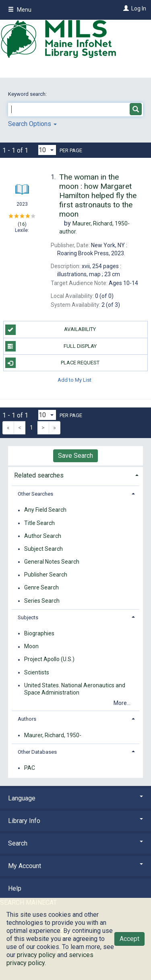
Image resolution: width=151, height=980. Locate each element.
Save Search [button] (75, 456)
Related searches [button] (39, 475)
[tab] (75, 474)
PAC (30, 768)
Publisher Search (46, 575)
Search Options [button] (32, 124)
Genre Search (41, 588)
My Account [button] (75, 866)
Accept (129, 939)
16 (22, 224)
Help (15, 888)
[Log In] (125, 8)
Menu (20, 10)
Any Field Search (45, 510)
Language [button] (75, 798)
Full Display (51, 346)
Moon (31, 647)
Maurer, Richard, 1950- (53, 735)
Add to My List (74, 379)
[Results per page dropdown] (47, 150)
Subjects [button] (28, 617)
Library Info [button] (75, 821)
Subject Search (43, 549)
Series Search (42, 601)
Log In (139, 8)
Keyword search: (28, 94)
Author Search (43, 536)
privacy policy (36, 955)
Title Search (39, 523)
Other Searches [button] (35, 494)
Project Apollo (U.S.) (49, 660)
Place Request (52, 363)
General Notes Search (52, 562)
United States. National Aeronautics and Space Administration (75, 689)
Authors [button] (27, 719)
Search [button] (75, 843)
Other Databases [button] (37, 752)
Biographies (39, 633)
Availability (51, 330)
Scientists (37, 672)
